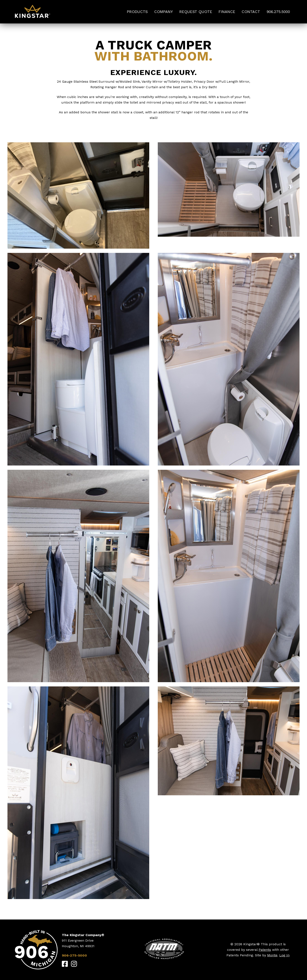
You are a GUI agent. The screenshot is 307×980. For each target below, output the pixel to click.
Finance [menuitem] (227, 12)
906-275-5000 (74, 955)
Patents (265, 950)
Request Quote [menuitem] (196, 12)
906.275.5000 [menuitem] (278, 12)
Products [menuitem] (137, 12)
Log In (284, 955)
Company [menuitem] (164, 12)
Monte (272, 955)
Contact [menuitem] (251, 12)
